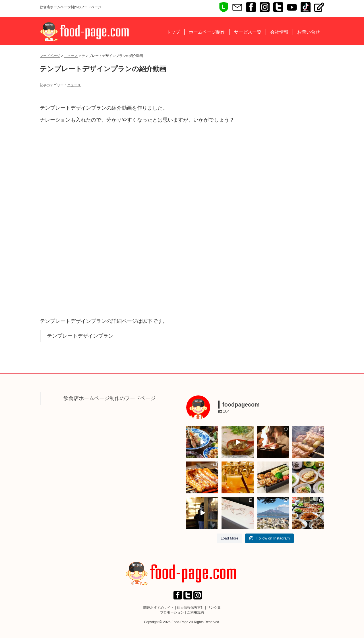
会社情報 (279, 32)
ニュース (71, 56)
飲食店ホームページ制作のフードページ (109, 398)
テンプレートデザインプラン (80, 336)
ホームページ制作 (207, 32)
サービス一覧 (248, 32)
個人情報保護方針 (191, 608)
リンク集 (214, 608)
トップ (173, 32)
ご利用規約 (195, 612)
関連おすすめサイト (159, 608)
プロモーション (172, 612)
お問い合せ (309, 32)
